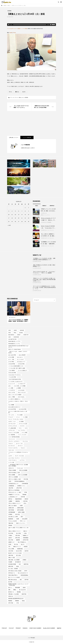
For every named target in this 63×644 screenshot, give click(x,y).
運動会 (15, 590)
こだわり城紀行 (12, 370)
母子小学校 (18, 555)
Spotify (11, 33)
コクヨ (26, 428)
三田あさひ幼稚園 (12, 470)
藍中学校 (27, 580)
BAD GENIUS (11, 335)
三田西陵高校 (11, 486)
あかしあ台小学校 (12, 355)
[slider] (30, 25)
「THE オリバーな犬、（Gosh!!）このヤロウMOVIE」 (18, 352)
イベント (18, 417)
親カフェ (10, 588)
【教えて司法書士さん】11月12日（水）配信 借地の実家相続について (44, 266)
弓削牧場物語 (26, 538)
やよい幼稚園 (11, 405)
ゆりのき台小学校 (23, 409)
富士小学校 (18, 533)
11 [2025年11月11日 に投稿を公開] (12, 215)
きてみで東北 (11, 362)
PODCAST (4, 628)
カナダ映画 (21, 421)
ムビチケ (10, 456)
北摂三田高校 (11, 510)
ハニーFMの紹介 (31, 638)
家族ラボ (25, 531)
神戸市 (26, 571)
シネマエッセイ (12, 430)
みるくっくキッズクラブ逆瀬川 (15, 395)
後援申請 (59, 628)
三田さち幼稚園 (12, 475)
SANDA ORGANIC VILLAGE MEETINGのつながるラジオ (18, 346)
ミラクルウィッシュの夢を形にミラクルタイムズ (18, 453)
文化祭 (10, 544)
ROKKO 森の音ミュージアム (14, 341)
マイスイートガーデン (13, 448)
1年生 (10, 330)
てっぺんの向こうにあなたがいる (15, 381)
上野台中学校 (19, 488)
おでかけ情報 (11, 357)
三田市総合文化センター (14, 484)
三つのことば (20, 468)
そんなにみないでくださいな (14, 375)
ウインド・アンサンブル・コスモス (16, 419)
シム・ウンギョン (22, 430)
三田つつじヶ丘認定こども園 (14, 479)
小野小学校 (17, 535)
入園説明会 (17, 501)
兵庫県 (21, 506)
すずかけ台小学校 (12, 373)
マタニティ (23, 448)
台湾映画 (10, 514)
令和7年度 (23, 497)
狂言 (20, 564)
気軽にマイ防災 (12, 558)
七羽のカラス (11, 468)
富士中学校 (11, 533)
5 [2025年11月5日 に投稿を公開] (15, 211)
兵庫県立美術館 (20, 508)
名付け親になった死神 (13, 517)
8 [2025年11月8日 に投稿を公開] (25, 211)
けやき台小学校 (21, 364)
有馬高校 (26, 547)
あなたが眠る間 (22, 355)
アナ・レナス (11, 415)
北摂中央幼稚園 (20, 510)
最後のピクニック (17, 547)
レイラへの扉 (11, 462)
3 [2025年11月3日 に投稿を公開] (9, 211)
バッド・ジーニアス (22, 435)
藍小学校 (10, 582)
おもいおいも (20, 357)
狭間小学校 (11, 566)
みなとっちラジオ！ (22, 392)
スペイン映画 (24, 433)
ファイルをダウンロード (12, 29)
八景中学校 (25, 501)
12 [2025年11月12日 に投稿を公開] (15, 215)
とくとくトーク (12, 384)
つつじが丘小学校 (12, 377)
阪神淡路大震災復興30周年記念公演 (16, 598)
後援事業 (18, 540)
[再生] (9, 25)
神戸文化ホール (12, 573)
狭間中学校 (26, 564)
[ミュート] (51, 25)
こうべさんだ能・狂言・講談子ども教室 (17, 368)
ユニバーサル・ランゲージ (14, 458)
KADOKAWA (16, 337)
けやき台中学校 (12, 364)
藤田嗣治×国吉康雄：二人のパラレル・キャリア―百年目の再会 (18, 585)
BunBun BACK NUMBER (49, 628)
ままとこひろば (12, 392)
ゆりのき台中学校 (12, 409)
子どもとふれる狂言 (13, 521)
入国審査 (10, 501)
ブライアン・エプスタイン (14, 441)
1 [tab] (18, 314)
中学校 (26, 492)
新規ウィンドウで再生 (23, 29)
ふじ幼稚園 (18, 388)
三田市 (10, 481)
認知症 (24, 588)
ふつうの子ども (12, 390)
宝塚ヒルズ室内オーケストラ (14, 531)
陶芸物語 (10, 601)
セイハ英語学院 (12, 435)
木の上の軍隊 (11, 549)
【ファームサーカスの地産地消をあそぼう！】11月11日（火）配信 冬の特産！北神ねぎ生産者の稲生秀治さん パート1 (44, 287)
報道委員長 (11, 519)
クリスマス (22, 426)
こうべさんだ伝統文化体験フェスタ (16, 366)
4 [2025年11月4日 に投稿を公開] (12, 211)
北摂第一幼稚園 (21, 512)
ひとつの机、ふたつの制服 (20, 386)
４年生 (17, 603)
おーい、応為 (11, 359)
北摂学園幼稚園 (12, 512)
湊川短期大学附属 (12, 564)
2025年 (15, 330)
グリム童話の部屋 (12, 428)
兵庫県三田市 (11, 508)
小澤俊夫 (10, 535)
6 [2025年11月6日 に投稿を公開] (19, 211)
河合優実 (10, 562)
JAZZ (10, 337)
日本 (9, 547)
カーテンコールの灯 (23, 424)
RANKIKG (25, 628)
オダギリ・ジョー (12, 421)
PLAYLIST (11, 628)
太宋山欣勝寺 (25, 519)
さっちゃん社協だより (23, 370)
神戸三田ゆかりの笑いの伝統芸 (15, 571)
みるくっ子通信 (12, 397)
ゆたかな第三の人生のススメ (14, 407)
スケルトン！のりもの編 (14, 433)
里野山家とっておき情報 (14, 594)
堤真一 (22, 517)
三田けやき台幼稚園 (23, 470)
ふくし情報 (11, 388)
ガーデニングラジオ (13, 426)
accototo (21, 333)
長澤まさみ (11, 596)
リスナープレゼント (13, 460)
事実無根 (24, 495)
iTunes (14, 33)
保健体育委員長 (18, 499)
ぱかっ (10, 386)
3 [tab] (20, 314)
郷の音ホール (11, 592)
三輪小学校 (11, 488)
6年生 (15, 333)
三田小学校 (26, 479)
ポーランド (20, 446)
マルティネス (11, 450)
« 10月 (9, 225)
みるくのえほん (21, 397)
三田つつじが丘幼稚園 (23, 475)
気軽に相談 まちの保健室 (14, 560)
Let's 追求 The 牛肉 (12, 339)
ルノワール (22, 460)
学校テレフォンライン (45, 215)
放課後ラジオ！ (12, 542)
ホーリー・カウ (19, 444)
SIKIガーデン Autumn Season (15, 349)
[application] (32, 25)
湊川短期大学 (18, 562)
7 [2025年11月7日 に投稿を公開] (22, 211)
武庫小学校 (11, 555)
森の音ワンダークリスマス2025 (15, 553)
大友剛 (17, 519)
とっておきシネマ (22, 384)
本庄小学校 (11, 551)
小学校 (25, 533)
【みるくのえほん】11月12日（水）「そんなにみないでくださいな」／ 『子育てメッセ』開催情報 (44, 272)
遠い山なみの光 (22, 590)
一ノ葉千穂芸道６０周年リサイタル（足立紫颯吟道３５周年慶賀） (18, 465)
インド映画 (25, 417)
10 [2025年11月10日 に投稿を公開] (9, 215)
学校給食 (10, 525)
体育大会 (10, 499)
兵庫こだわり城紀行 (13, 506)
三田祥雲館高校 (25, 484)
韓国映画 (17, 601)
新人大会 (16, 544)
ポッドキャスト (16, 97)
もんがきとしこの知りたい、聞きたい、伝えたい (18, 402)
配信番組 (26, 97)
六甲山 (25, 503)
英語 (21, 580)
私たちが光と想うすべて (23, 573)
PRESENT (18, 628)
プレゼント (11, 444)
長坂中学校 (24, 594)
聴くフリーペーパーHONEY (14, 577)
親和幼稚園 (17, 588)
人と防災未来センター (13, 497)
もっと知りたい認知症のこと (14, 399)
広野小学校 (17, 538)
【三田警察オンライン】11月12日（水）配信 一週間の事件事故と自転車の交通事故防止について (44, 259)
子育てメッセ (23, 521)
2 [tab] (19, 314)
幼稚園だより (26, 535)
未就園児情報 (20, 549)
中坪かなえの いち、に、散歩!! (15, 492)
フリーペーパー (12, 439)
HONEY (19, 335)
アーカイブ (11, 417)
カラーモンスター (12, 424)
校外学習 (27, 551)
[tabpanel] (19, 312)
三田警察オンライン (21, 486)
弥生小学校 (11, 540)
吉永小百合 (17, 514)
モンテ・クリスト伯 (19, 456)
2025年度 (22, 330)
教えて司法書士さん (22, 542)
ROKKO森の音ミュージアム (14, 344)
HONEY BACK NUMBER (35, 628)
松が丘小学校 (19, 551)
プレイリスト (25, 441)
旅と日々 (23, 544)
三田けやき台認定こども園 (14, 473)
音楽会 (23, 601)
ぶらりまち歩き (21, 390)
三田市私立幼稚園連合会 (19, 481)
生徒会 (17, 566)
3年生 (10, 333)
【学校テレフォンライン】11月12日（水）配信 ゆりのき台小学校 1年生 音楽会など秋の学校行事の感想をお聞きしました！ (44, 280)
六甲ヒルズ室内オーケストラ (14, 503)
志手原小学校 (26, 540)
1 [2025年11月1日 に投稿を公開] (25, 208)
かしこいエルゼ (20, 359)
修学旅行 (27, 499)
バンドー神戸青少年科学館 (14, 437)
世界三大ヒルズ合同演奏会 (14, 490)
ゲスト (11, 97)
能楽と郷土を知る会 (13, 580)
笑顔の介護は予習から (13, 575)
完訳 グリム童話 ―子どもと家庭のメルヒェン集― (18, 528)
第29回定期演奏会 (24, 575)
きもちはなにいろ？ (21, 362)
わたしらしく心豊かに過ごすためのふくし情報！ (18, 412)
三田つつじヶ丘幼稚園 (13, 477)
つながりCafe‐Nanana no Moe (15, 379)
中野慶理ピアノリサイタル (14, 495)
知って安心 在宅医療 (13, 569)
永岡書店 (24, 560)
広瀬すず (10, 538)
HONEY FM (26, 335)
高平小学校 (11, 603)
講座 (9, 590)
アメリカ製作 (20, 415)
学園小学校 (11, 523)
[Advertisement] (32, 123)
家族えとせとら (22, 97)
